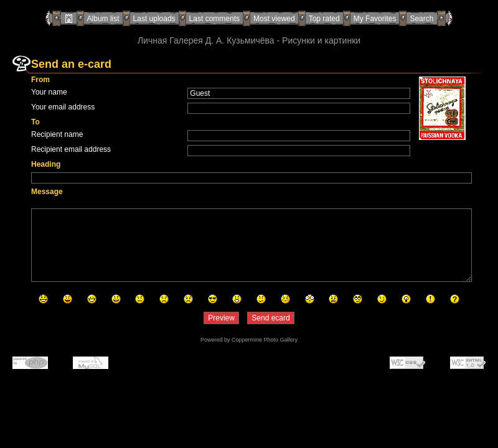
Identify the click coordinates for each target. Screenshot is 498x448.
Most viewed (274, 19)
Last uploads (154, 19)
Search (421, 19)
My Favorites (375, 19)
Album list (103, 19)
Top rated (324, 19)
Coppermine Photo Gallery (265, 340)
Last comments (214, 19)
